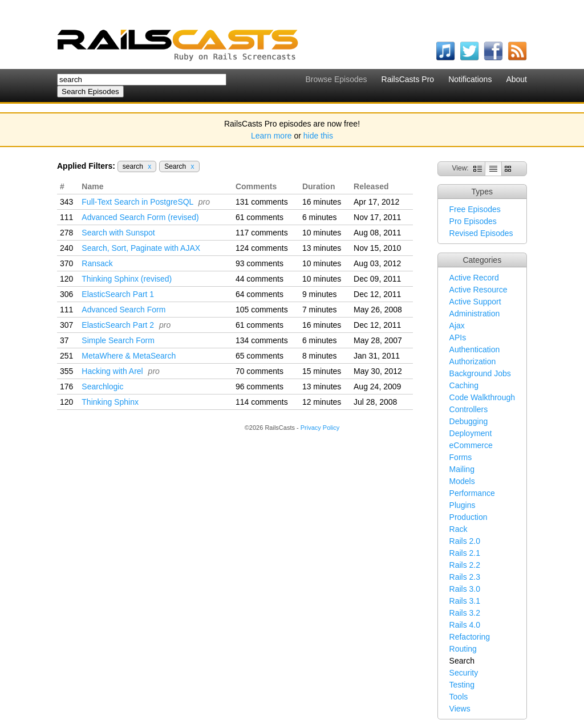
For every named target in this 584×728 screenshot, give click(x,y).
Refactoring (470, 637)
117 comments (262, 233)
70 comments (259, 371)
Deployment (471, 433)
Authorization (473, 361)
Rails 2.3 (465, 577)
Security (464, 673)
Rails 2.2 (465, 565)
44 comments (259, 279)
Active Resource (478, 290)
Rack (459, 529)
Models (462, 481)
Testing (462, 685)
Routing (463, 649)
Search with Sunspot (118, 233)
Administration (475, 314)
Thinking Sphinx (110, 402)
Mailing (462, 469)
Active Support (475, 302)
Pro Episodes (473, 221)
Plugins (463, 505)
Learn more (271, 136)
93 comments (259, 263)
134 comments (262, 340)
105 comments (262, 310)
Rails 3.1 (465, 601)
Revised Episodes (481, 233)
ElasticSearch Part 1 (118, 294)
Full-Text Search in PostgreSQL (137, 202)
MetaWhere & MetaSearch (129, 356)
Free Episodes (475, 209)
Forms (461, 457)
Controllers (469, 409)
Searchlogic (102, 387)
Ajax (457, 326)
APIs (458, 337)
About (516, 79)
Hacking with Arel (112, 371)
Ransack (97, 263)
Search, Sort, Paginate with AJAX (141, 248)
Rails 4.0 (465, 625)
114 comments (262, 402)
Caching (464, 385)
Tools (459, 697)
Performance (472, 493)
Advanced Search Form (123, 310)
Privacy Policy (320, 428)
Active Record (474, 278)
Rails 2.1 (465, 553)
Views (460, 709)
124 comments (262, 248)
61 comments (259, 217)
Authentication (475, 349)
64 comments (259, 294)
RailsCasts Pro (408, 79)
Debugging (469, 421)
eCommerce (471, 445)
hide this (318, 136)
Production (469, 517)
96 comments (259, 387)
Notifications (470, 79)
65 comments (259, 356)
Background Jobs (480, 373)
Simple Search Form (118, 340)
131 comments (262, 202)
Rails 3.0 (465, 589)
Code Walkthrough (482, 397)
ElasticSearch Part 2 (118, 325)
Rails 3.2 (465, 613)
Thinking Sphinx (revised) (127, 279)
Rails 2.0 (465, 541)
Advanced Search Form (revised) (140, 217)
